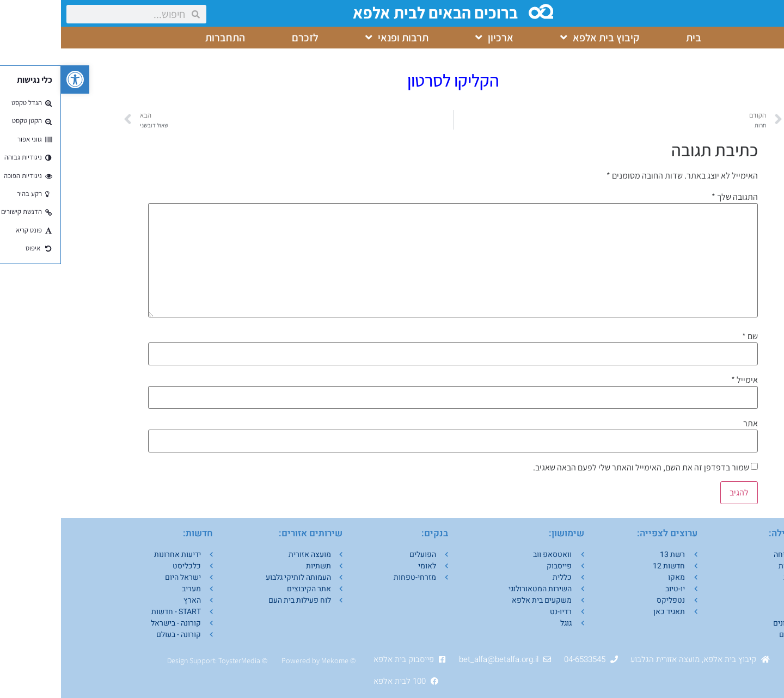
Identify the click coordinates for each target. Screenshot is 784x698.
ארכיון (433, 38)
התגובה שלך (674, 197)
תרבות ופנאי (336, 38)
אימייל (684, 380)
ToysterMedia (178, 660)
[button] (14, 79)
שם (689, 336)
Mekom (272, 660)
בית (633, 38)
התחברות (164, 38)
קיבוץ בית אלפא (539, 38)
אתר (690, 424)
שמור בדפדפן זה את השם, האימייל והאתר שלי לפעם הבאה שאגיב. (580, 468)
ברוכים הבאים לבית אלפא (375, 13)
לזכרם (244, 38)
